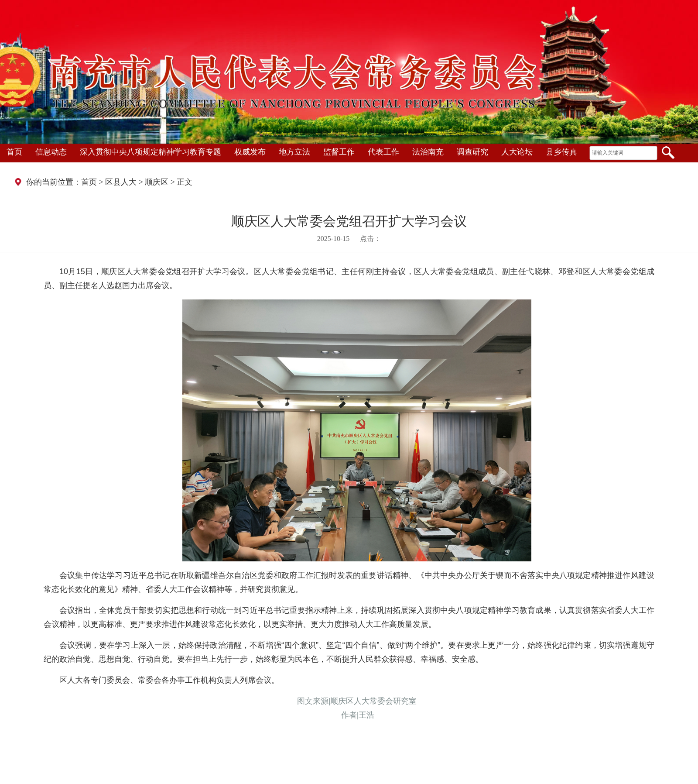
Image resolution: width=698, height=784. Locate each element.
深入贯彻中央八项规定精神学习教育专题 (151, 152)
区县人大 (121, 182)
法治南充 (428, 152)
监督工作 (339, 152)
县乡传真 (561, 152)
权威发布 (250, 152)
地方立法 (294, 152)
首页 (14, 152)
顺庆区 (157, 182)
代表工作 (383, 152)
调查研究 (472, 152)
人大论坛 (517, 152)
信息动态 (51, 152)
